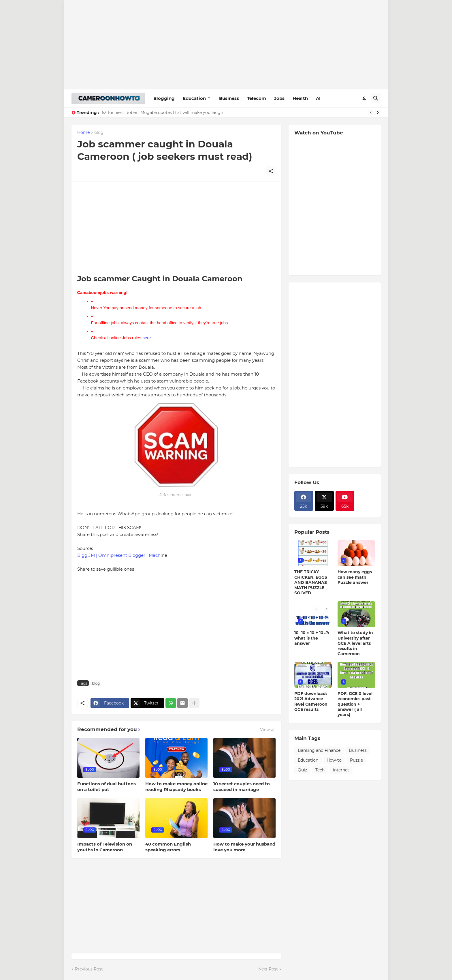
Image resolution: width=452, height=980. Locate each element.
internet (341, 770)
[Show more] (194, 703)
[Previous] (371, 113)
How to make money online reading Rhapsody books (176, 787)
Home (83, 133)
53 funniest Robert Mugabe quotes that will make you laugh (163, 113)
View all (268, 730)
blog (99, 133)
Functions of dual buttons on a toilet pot (107, 787)
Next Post (268, 969)
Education (194, 98)
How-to (334, 760)
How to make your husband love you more (244, 847)
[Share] (271, 171)
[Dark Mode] (365, 98)
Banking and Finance (319, 750)
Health (300, 98)
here (147, 338)
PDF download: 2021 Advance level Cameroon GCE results (311, 701)
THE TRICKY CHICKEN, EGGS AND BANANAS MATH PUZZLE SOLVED (311, 582)
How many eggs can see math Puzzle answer (355, 577)
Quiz (302, 770)
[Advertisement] (226, 45)
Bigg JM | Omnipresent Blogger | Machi (119, 555)
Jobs (279, 98)
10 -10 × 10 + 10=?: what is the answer (312, 638)
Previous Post (89, 969)
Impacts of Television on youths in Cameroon (105, 847)
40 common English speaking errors (168, 847)
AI (318, 98)
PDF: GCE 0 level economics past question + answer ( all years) (355, 704)
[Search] (376, 98)
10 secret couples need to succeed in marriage (242, 787)
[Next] (378, 113)
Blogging (164, 98)
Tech (320, 770)
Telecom (257, 98)
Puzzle (356, 760)
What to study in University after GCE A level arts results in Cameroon (355, 643)
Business (229, 98)
